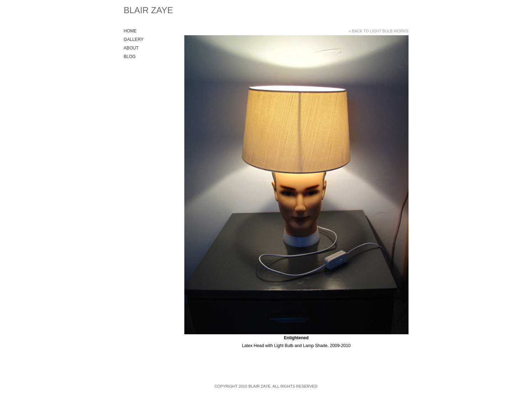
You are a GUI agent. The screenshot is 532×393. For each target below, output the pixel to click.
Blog (130, 57)
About (131, 48)
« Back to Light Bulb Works (379, 31)
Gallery (134, 40)
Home (130, 31)
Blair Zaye (149, 10)
